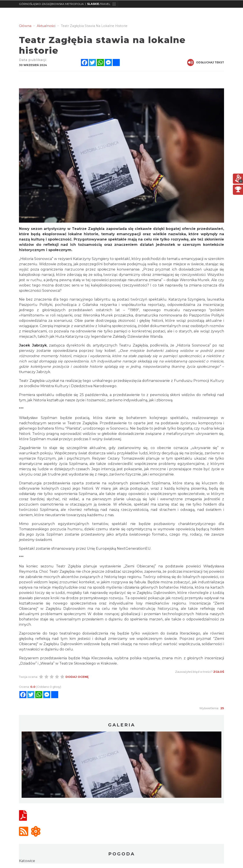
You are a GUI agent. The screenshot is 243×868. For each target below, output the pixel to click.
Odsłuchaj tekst (206, 63)
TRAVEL (99, 4)
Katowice (27, 861)
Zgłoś (219, 672)
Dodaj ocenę (77, 677)
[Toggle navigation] (114, 4)
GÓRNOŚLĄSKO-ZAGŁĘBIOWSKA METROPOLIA (51, 4)
